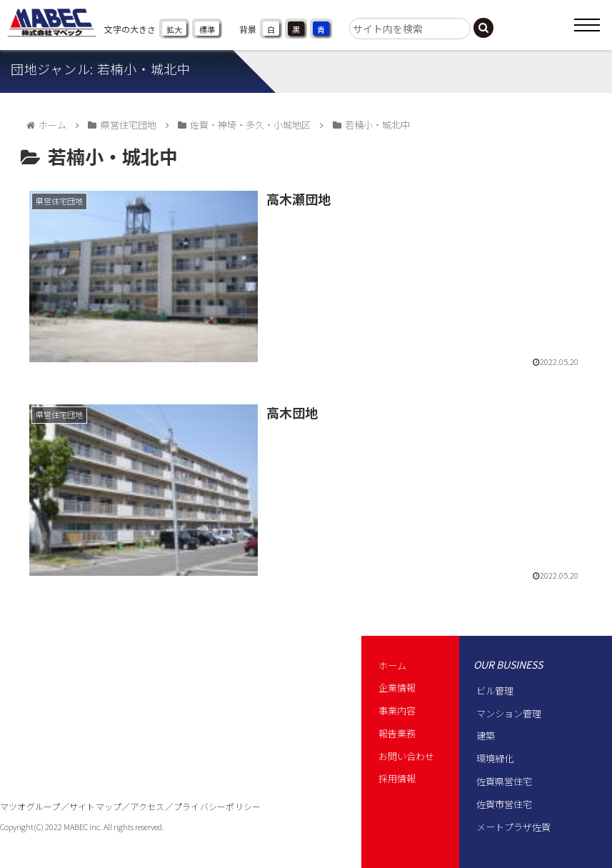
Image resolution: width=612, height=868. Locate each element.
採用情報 (397, 778)
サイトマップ (95, 806)
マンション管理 (509, 713)
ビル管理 (495, 690)
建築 (486, 735)
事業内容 (397, 710)
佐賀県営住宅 (504, 781)
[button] (483, 28)
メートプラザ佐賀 (513, 827)
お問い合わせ (406, 756)
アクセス (148, 806)
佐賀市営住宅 (504, 804)
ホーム (392, 665)
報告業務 (397, 733)
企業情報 (397, 688)
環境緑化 (495, 758)
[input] (410, 29)
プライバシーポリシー (217, 806)
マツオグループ (30, 806)
